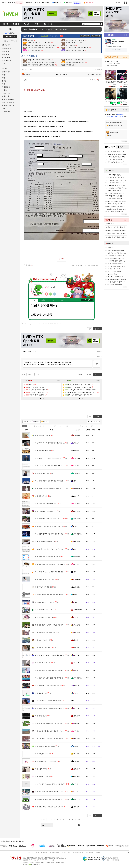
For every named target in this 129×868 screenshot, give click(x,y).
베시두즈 (77, 663)
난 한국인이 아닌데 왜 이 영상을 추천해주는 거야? (51, 625)
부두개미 (77, 784)
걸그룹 (4, 81)
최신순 (34, 352)
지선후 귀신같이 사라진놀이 (45, 579)
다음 (79, 820)
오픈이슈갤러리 (98, 69)
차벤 (3, 78)
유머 (49, 426)
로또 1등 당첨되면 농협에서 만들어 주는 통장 (50, 731)
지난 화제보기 (85, 36)
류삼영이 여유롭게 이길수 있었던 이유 (48, 686)
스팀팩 (76, 617)
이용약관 (45, 852)
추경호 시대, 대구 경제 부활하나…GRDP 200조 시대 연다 (54, 708)
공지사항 (98, 852)
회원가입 (6, 41)
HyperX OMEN (6, 93)
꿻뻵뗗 (76, 670)
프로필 (43, 300)
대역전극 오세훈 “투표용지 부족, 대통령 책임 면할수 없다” (54, 799)
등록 (97, 364)
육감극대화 (77, 776)
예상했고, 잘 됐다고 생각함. (45, 746)
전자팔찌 (77, 761)
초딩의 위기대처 (41, 769)
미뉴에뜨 (77, 731)
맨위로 (89, 374)
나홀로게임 (77, 466)
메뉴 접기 (87, 300)
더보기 (55, 294)
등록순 (29, 352)
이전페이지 (81, 374)
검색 (79, 825)
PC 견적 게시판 (6, 60)
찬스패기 (77, 754)
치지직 (4, 75)
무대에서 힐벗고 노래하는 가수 (46, 511)
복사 (31, 69)
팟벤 (10, 29)
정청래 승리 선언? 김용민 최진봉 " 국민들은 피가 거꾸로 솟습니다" (56, 678)
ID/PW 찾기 (14, 41)
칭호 (62, 300)
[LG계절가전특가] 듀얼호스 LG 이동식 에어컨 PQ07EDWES (117, 234)
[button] (40, 398)
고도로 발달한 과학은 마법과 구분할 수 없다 (50, 488)
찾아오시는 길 (89, 852)
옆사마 (76, 792)
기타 (98, 426)
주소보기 (25, 69)
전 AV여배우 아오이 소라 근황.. (46, 761)
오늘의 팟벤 (5, 54)
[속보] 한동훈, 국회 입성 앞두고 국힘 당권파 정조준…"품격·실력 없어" (57, 595)
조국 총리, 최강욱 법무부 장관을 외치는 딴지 (50, 466)
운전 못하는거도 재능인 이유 (45, 632)
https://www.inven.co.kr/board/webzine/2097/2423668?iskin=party (45, 324)
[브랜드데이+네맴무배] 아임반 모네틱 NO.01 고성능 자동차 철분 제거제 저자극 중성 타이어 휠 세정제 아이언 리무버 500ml (117, 227)
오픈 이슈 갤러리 (7, 48)
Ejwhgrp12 (77, 473)
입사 (75, 701)
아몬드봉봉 (77, 435)
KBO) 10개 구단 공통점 (43, 587)
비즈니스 (38, 852)
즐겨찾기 (45, 422)
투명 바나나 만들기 (42, 776)
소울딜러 (77, 451)
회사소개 (31, 852)
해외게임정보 (6, 87)
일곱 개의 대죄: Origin (8, 99)
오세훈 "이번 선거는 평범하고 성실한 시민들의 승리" (52, 572)
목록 (92, 80)
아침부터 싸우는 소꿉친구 (44, 610)
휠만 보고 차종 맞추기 (43, 648)
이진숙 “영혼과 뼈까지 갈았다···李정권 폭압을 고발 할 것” (53, 655)
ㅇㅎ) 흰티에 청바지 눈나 (44, 617)
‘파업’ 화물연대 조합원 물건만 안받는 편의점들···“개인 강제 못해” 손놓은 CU (59, 670)
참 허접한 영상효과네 (43, 451)
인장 (34, 300)
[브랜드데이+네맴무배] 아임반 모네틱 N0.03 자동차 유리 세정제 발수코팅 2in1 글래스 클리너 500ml (117, 230)
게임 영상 (5, 90)
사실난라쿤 (77, 541)
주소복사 (25, 324)
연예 (41, 426)
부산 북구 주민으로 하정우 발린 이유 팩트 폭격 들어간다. (53, 784)
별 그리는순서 (41, 693)
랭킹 (53, 300)
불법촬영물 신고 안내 (78, 852)
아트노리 (77, 443)
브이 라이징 (5, 96)
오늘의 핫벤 (5, 51)
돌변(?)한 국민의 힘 (42, 754)
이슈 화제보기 (96, 36)
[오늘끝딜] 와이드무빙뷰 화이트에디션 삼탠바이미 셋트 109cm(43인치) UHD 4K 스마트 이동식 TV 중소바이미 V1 (117, 237)
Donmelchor (77, 579)
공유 (73, 265)
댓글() (96, 80)
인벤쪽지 (47, 294)
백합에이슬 (77, 557)
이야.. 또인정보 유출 (43, 663)
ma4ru (76, 746)
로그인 (118, 3)
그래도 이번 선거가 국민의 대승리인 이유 (49, 458)
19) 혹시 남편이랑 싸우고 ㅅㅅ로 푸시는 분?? (50, 549)
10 (76, 820)
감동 (92, 426)
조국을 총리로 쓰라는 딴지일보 (46, 504)
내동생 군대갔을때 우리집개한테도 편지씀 (49, 526)
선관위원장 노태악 (42, 473)
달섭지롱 (77, 496)
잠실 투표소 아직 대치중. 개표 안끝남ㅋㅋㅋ (50, 792)
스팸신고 (89, 265)
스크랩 (77, 265)
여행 (3, 84)
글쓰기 (97, 417)
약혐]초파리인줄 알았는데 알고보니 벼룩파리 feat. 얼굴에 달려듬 (56, 564)
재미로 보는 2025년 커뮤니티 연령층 (47, 557)
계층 (86, 426)
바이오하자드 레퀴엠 (8, 105)
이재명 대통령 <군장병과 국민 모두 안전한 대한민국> (52, 481)
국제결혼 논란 (41, 716)
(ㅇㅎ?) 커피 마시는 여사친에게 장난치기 (49, 701)
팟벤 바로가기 (6, 72)
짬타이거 (26, 74)
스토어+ (125, 57)
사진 (79, 426)
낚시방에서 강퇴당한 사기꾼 (45, 541)
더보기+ (59, 381)
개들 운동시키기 (41, 496)
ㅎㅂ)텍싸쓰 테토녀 (42, 435)
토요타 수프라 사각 (42, 640)
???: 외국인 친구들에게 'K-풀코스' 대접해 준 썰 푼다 (52, 739)
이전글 (38, 374)
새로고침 (99, 352)
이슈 (32, 426)
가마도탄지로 (78, 519)
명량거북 (77, 655)
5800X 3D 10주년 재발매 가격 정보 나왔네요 (50, 443)
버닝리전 (77, 564)
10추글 (37, 422)
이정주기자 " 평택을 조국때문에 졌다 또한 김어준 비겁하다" (54, 534)
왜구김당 (77, 686)
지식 (73, 426)
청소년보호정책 (66, 852)
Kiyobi (76, 602)
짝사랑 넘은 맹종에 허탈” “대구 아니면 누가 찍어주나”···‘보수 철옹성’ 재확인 (59, 723)
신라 (75, 481)
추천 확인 (96, 265)
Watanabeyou (78, 488)
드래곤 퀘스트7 (6, 108)
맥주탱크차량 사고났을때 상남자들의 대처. (49, 807)
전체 (24, 426)
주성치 (76, 693)
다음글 (30, 374)
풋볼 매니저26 (6, 111)
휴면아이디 (77, 511)
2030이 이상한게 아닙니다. (45, 602)
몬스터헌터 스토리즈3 (8, 102)
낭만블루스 (77, 587)
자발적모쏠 (77, 458)
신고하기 (83, 265)
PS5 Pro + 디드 (110, 224)
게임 (67, 426)
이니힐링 (51, 294)
